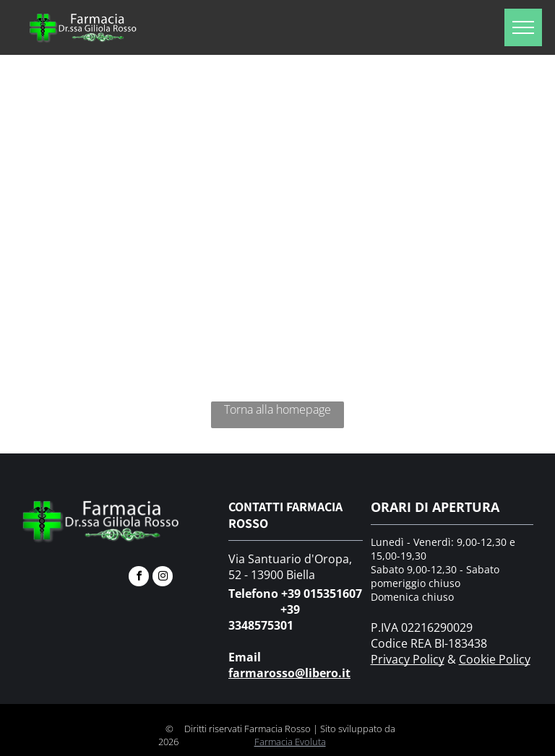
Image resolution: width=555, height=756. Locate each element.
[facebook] (139, 578)
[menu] (523, 27)
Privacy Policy (408, 659)
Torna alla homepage (277, 409)
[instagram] (163, 578)
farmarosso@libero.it (289, 673)
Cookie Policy (495, 659)
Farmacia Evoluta (290, 742)
